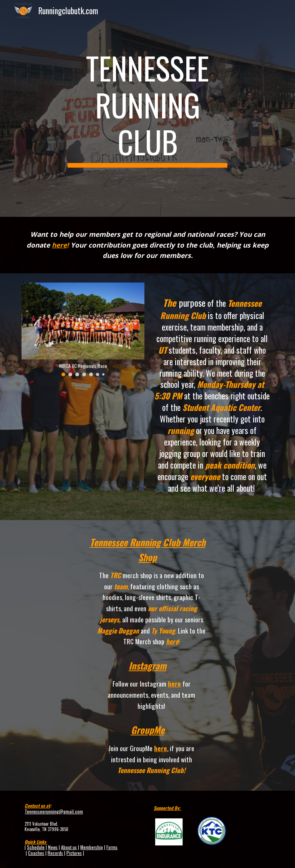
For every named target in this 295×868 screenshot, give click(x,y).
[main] (147, 108)
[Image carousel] (83, 329)
